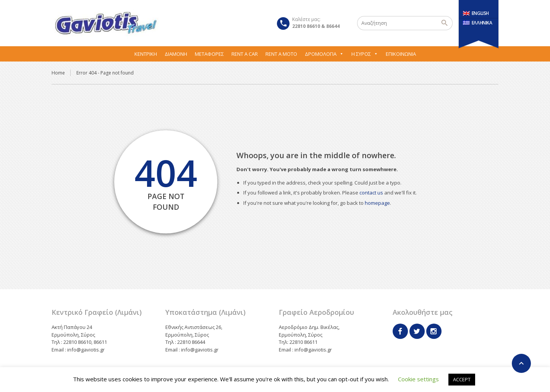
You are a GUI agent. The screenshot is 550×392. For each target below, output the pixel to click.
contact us (371, 193)
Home (58, 73)
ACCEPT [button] (462, 379)
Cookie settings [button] (418, 379)
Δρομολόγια (324, 54)
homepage (377, 203)
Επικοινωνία (401, 54)
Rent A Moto (281, 54)
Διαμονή (176, 54)
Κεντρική (146, 54)
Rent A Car (245, 54)
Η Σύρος (365, 54)
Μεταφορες (209, 54)
